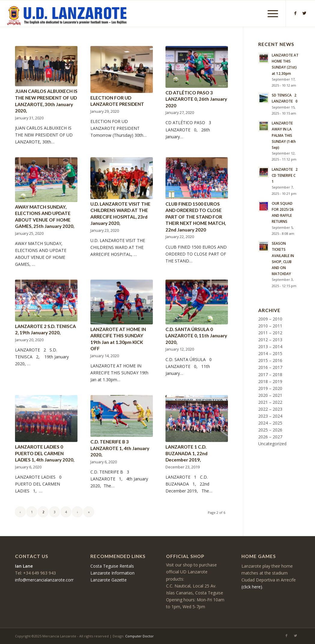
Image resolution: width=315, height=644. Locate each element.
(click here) (252, 587)
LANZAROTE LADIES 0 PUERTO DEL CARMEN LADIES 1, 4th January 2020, (45, 453)
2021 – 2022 (270, 402)
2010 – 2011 (270, 326)
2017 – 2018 (270, 374)
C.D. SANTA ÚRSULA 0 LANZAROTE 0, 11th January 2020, (196, 336)
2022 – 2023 (270, 409)
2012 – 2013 (270, 340)
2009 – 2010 (270, 319)
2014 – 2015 (270, 353)
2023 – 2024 (270, 416)
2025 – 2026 (270, 430)
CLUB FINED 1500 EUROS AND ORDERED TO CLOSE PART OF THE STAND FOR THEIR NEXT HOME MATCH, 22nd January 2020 (196, 217)
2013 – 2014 (270, 347)
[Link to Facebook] (295, 13)
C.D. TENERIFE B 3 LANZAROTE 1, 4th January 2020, (120, 448)
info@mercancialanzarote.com (45, 580)
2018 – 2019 (270, 381)
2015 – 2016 (270, 360)
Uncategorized (272, 444)
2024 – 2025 (270, 423)
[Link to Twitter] (304, 13)
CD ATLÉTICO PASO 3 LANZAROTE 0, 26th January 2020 (196, 99)
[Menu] (271, 14)
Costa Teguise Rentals (112, 566)
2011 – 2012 (270, 333)
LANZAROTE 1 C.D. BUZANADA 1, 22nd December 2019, (186, 453)
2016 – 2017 (270, 367)
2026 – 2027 (270, 437)
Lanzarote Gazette (109, 580)
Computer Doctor (139, 636)
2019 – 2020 (270, 388)
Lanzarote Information (112, 573)
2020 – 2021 (270, 395)
